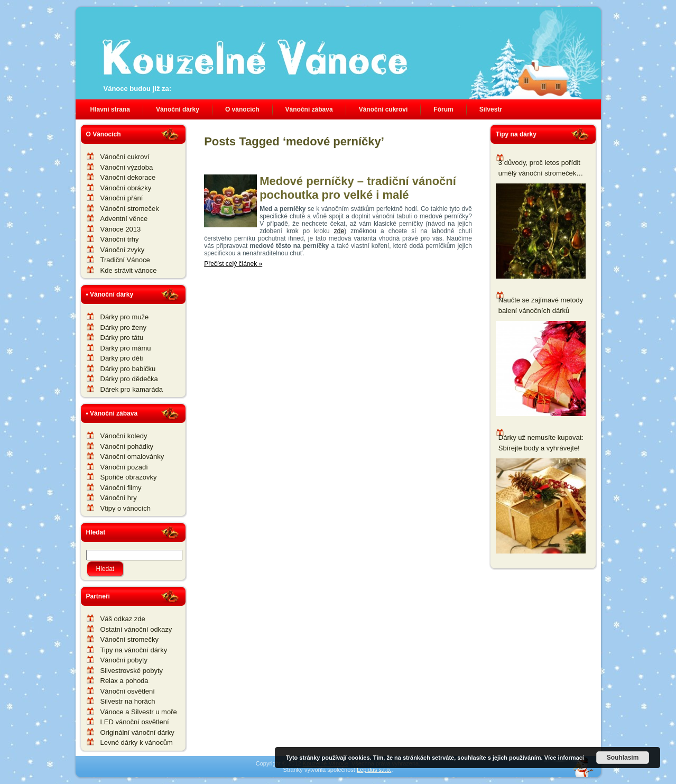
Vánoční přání (122, 198)
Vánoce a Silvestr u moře (139, 712)
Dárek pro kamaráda (132, 389)
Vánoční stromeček (130, 209)
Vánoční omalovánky (132, 456)
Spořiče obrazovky (129, 477)
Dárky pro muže (125, 317)
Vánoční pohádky (127, 446)
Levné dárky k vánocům (137, 743)
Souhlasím (623, 758)
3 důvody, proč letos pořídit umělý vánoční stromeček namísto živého (539, 168)
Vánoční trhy (120, 239)
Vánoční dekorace (128, 177)
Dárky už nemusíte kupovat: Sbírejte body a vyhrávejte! (541, 443)
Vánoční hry (119, 498)
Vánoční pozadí (124, 467)
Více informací (564, 758)
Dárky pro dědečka (129, 379)
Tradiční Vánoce (125, 260)
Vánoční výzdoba (127, 167)
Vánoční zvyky (123, 250)
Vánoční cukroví (125, 157)
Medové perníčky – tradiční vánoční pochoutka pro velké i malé (358, 188)
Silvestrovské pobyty (132, 671)
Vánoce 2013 (121, 229)
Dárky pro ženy (123, 328)
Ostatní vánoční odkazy (136, 629)
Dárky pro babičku (128, 369)
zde (339, 231)
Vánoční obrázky (126, 188)
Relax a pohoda (124, 681)
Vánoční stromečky (130, 639)
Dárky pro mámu (126, 348)
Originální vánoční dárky (137, 732)
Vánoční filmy (121, 488)
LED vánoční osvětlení (135, 722)
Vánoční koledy (124, 436)
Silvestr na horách (128, 701)
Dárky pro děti (122, 358)
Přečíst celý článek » (233, 264)
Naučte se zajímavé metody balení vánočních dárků (541, 305)
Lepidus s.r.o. (374, 770)
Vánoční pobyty (124, 660)
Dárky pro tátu (122, 338)
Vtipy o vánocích (126, 508)
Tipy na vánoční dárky (134, 650)
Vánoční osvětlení (128, 691)
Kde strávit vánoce (129, 270)
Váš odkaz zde (123, 619)
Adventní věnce (124, 219)
